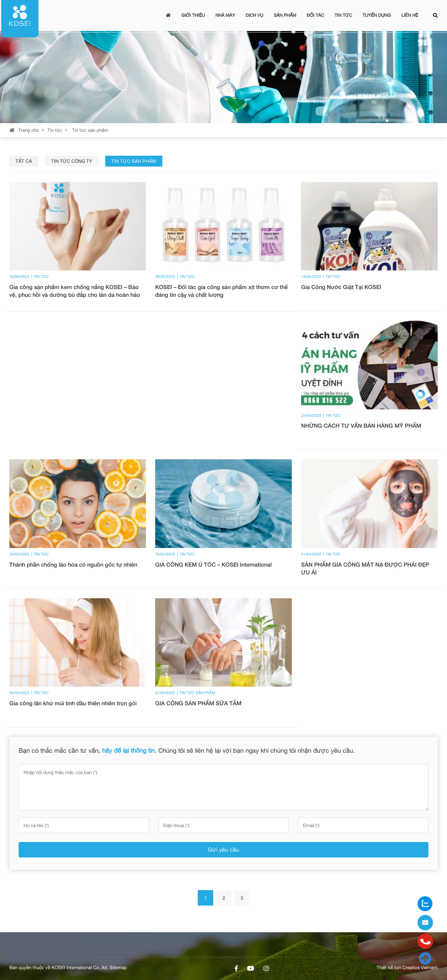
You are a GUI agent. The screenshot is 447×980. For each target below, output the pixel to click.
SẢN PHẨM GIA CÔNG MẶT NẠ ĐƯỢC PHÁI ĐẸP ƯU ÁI (365, 568)
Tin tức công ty (72, 161)
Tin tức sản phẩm (134, 161)
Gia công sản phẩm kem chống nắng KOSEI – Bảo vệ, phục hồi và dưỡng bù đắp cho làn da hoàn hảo (75, 291)
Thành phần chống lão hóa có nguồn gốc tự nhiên (73, 564)
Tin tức (343, 15)
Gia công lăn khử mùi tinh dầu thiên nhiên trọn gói (73, 703)
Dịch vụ (254, 15)
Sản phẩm (285, 15)
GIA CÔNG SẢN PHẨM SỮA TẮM (198, 703)
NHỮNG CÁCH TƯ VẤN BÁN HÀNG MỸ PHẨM (361, 425)
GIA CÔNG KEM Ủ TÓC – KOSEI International (213, 564)
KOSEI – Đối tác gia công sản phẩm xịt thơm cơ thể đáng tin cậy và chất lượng (221, 291)
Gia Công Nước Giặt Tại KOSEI (341, 287)
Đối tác (315, 15)
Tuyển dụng (377, 15)
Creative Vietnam (420, 967)
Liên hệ (410, 15)
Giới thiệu (193, 15)
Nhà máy (225, 15)
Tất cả (24, 161)
